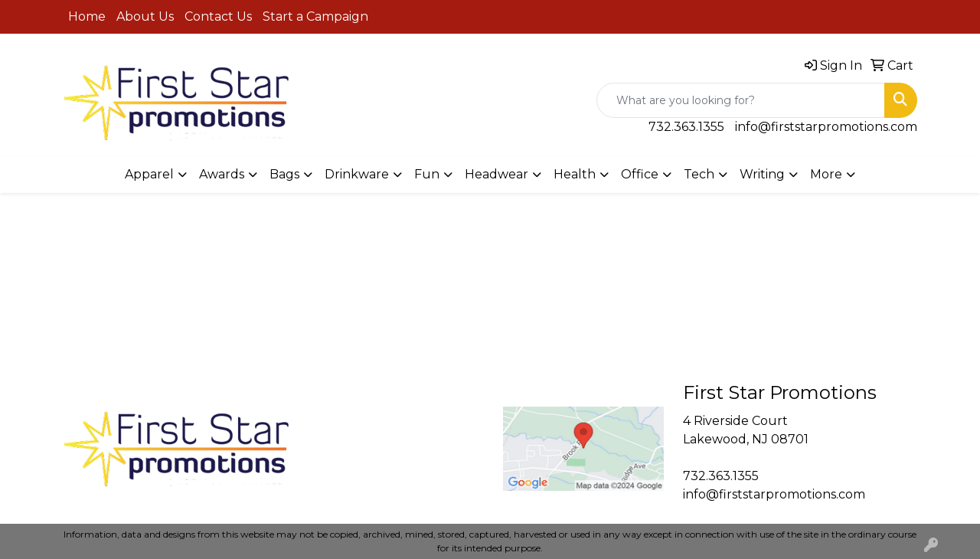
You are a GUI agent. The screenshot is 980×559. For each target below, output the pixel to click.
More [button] (826, 174)
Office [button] (640, 174)
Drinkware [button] (357, 174)
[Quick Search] (741, 100)
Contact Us (218, 16)
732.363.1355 (686, 127)
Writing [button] (762, 174)
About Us (145, 16)
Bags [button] (284, 174)
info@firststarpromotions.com (826, 127)
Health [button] (575, 174)
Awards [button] (222, 174)
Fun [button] (427, 174)
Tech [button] (699, 174)
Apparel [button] (149, 174)
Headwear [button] (497, 174)
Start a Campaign (315, 16)
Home (87, 16)
